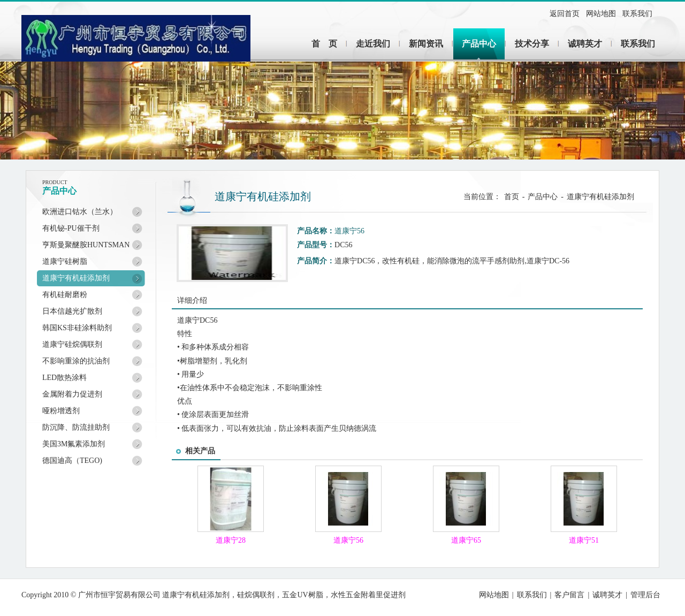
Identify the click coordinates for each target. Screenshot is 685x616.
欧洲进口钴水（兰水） (80, 212)
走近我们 (373, 44)
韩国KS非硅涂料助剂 (77, 328)
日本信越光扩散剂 (72, 311)
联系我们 (637, 14)
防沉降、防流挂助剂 (76, 427)
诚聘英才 (585, 44)
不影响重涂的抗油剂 (76, 361)
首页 (512, 197)
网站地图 (601, 14)
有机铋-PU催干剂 (71, 228)
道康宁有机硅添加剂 (76, 278)
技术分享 (532, 44)
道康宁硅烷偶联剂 (72, 344)
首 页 (324, 44)
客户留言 (569, 595)
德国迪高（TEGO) (72, 461)
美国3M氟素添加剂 (74, 444)
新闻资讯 (426, 44)
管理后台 (645, 595)
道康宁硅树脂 (65, 261)
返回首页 (565, 14)
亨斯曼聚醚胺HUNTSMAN (86, 245)
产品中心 (479, 44)
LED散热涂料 (64, 378)
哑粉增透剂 (61, 411)
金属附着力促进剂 (72, 394)
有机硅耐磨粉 (65, 295)
